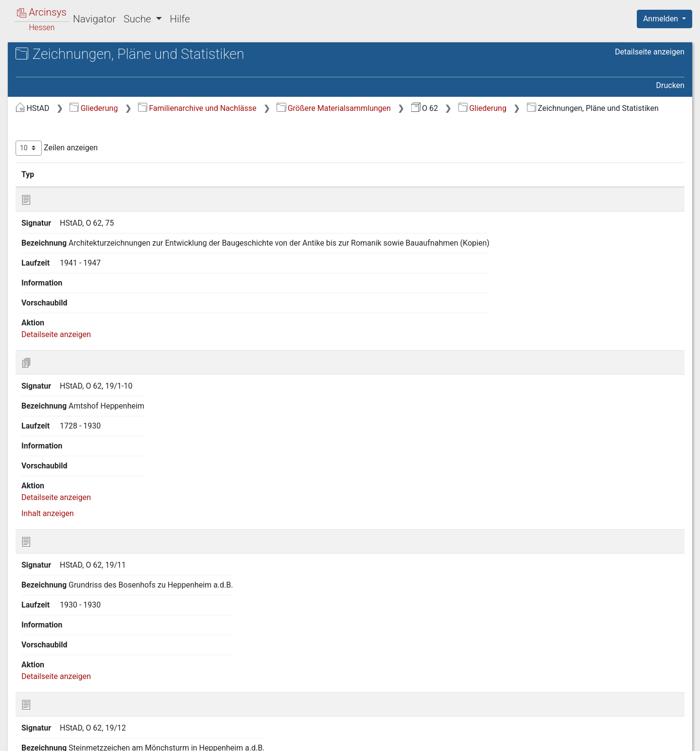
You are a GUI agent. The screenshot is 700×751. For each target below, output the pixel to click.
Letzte (667, 689)
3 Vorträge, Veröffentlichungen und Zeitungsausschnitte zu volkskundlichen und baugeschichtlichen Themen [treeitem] (94, 159)
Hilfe (180, 19)
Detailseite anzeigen (650, 52)
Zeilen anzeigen (220, 160)
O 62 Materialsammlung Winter (96, 76)
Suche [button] (139, 19)
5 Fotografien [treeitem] (56, 213)
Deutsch (59, 731)
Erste (499, 689)
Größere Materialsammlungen (497, 108)
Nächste (630, 689)
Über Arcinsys (449, 738)
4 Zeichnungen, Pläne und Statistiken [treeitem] (78, 195)
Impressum (668, 738)
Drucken (670, 85)
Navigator (94, 19)
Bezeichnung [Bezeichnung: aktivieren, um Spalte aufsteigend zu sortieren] (307, 186)
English (22, 731)
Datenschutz (522, 738)
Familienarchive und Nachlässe (360, 108)
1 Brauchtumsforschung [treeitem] (75, 119)
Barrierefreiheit (596, 738)
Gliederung (257, 108)
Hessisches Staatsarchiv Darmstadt (95, 65)
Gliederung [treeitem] (42, 107)
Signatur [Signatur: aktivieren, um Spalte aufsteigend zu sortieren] (236, 186)
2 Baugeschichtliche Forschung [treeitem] (87, 130)
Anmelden (662, 19)
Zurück (532, 689)
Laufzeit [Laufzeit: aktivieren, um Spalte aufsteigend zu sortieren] (470, 186)
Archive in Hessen (54, 55)
